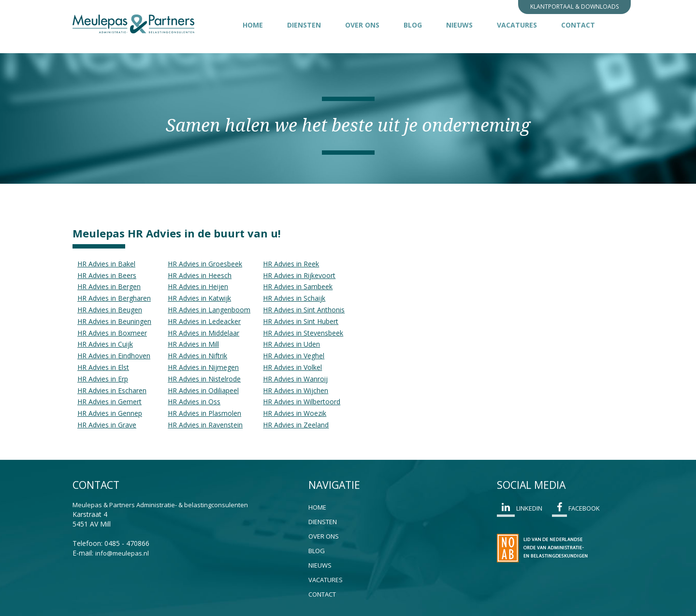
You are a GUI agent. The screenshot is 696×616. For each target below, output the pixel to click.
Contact (578, 25)
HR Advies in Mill (193, 344)
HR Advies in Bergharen (114, 298)
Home (253, 25)
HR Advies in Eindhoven (114, 356)
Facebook (576, 510)
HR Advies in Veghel (294, 356)
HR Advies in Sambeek (298, 286)
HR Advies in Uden (291, 344)
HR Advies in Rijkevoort (299, 275)
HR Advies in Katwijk (199, 298)
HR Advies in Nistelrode (204, 379)
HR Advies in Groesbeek (205, 264)
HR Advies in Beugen (110, 310)
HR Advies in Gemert (109, 402)
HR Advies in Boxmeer (112, 333)
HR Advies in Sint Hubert (301, 321)
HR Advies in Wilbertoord (302, 402)
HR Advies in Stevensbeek (303, 333)
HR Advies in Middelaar (203, 333)
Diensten (304, 25)
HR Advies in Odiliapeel (203, 390)
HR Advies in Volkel (292, 367)
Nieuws (459, 25)
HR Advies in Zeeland (296, 425)
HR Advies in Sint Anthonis (304, 310)
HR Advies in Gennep (110, 413)
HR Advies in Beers (107, 275)
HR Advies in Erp (103, 379)
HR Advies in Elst (103, 367)
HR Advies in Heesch (200, 275)
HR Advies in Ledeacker (204, 321)
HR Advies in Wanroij (295, 379)
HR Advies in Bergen (109, 286)
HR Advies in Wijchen (296, 390)
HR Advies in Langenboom (209, 310)
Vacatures (517, 25)
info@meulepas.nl (122, 553)
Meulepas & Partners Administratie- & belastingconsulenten (160, 505)
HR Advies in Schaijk (294, 298)
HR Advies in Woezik (295, 413)
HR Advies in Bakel (106, 264)
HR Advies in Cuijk (105, 344)
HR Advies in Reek (291, 264)
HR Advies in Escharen (112, 390)
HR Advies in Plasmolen (204, 413)
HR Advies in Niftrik (197, 356)
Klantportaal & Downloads (574, 7)
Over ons (362, 25)
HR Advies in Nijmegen (203, 367)
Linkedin (520, 510)
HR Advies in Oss (194, 402)
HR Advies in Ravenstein (205, 425)
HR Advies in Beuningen (114, 321)
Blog (413, 25)
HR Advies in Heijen (198, 286)
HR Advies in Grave (107, 425)
